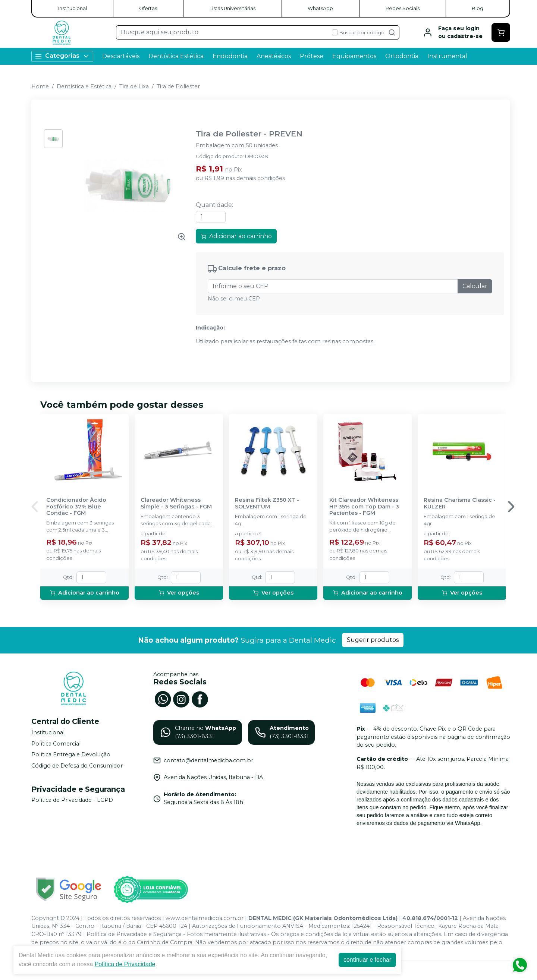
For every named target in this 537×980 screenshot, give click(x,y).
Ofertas (148, 8)
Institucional (73, 8)
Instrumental (447, 56)
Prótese (312, 56)
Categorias (62, 56)
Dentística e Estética (84, 86)
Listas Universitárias (233, 8)
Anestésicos (274, 56)
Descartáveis (121, 56)
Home (40, 86)
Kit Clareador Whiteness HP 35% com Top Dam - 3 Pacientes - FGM (364, 507)
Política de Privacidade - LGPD (72, 800)
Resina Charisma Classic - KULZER (460, 503)
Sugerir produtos (373, 640)
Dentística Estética (176, 56)
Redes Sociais (403, 8)
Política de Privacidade (125, 964)
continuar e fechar (367, 960)
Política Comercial (56, 744)
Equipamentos (354, 56)
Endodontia (230, 56)
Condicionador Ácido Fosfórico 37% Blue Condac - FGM (76, 507)
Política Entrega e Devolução (71, 754)
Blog (478, 8)
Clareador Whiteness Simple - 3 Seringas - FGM (176, 503)
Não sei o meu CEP (234, 299)
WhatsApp (320, 8)
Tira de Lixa (134, 86)
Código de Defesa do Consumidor (77, 766)
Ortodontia (402, 56)
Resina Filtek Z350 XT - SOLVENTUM (267, 503)
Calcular (475, 286)
